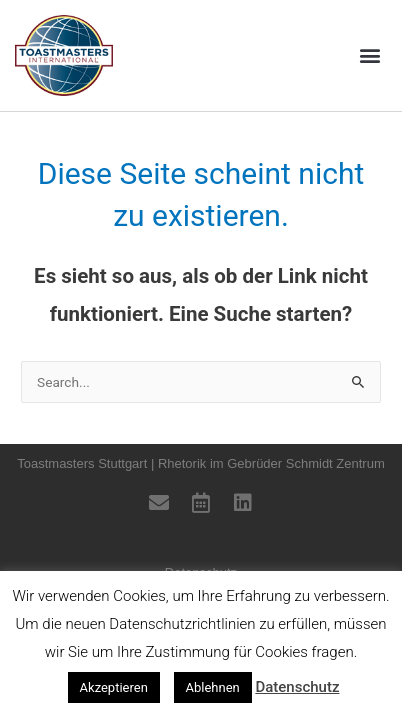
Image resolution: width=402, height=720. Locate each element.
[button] (370, 55)
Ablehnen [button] (213, 687)
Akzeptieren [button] (114, 687)
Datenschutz (297, 687)
